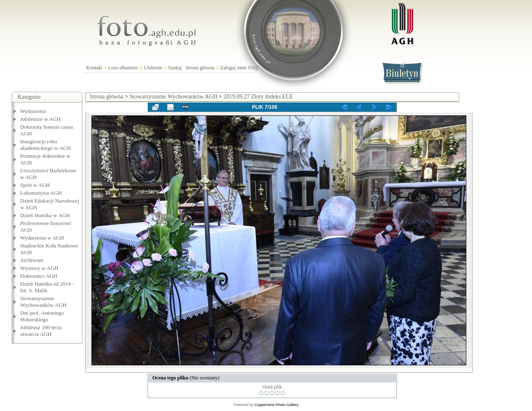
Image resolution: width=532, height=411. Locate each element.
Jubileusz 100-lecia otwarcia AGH (41, 331)
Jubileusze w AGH (41, 119)
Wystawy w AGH (39, 268)
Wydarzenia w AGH (42, 238)
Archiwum (32, 260)
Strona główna (200, 68)
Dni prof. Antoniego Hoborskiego (42, 316)
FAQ (253, 68)
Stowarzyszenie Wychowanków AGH (44, 302)
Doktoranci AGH (39, 276)
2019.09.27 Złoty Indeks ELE (258, 97)
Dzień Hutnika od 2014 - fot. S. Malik (47, 287)
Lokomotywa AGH (41, 193)
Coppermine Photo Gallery (276, 405)
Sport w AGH (35, 185)
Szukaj (175, 68)
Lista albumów (123, 68)
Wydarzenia (33, 111)
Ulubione (153, 68)
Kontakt (95, 68)
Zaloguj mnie (234, 68)
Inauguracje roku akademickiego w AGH (46, 145)
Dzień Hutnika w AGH (45, 215)
